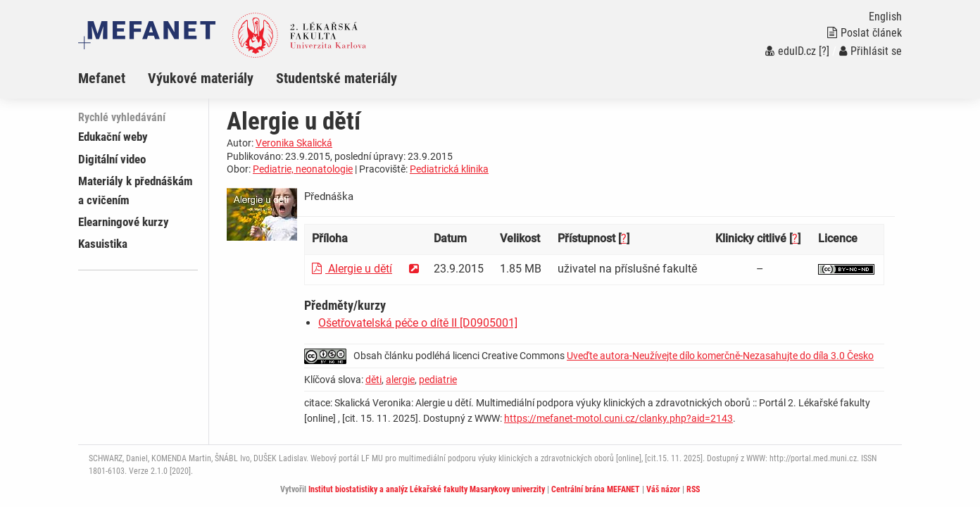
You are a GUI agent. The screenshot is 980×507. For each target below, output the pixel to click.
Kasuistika (103, 244)
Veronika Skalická (294, 143)
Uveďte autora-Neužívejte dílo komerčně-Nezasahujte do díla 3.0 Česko (720, 356)
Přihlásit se (871, 51)
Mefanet (102, 78)
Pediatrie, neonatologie (303, 169)
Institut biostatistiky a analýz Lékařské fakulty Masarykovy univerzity (427, 489)
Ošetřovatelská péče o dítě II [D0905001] (418, 323)
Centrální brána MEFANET (596, 489)
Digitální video (112, 159)
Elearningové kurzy (124, 222)
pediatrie (438, 380)
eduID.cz (791, 51)
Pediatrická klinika (449, 169)
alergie (400, 380)
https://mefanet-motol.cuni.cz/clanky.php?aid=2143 (618, 418)
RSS (693, 489)
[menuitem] (113, 78)
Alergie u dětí (352, 269)
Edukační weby (113, 137)
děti (373, 380)
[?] (824, 51)
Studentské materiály (337, 78)
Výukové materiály (201, 78)
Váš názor (663, 489)
